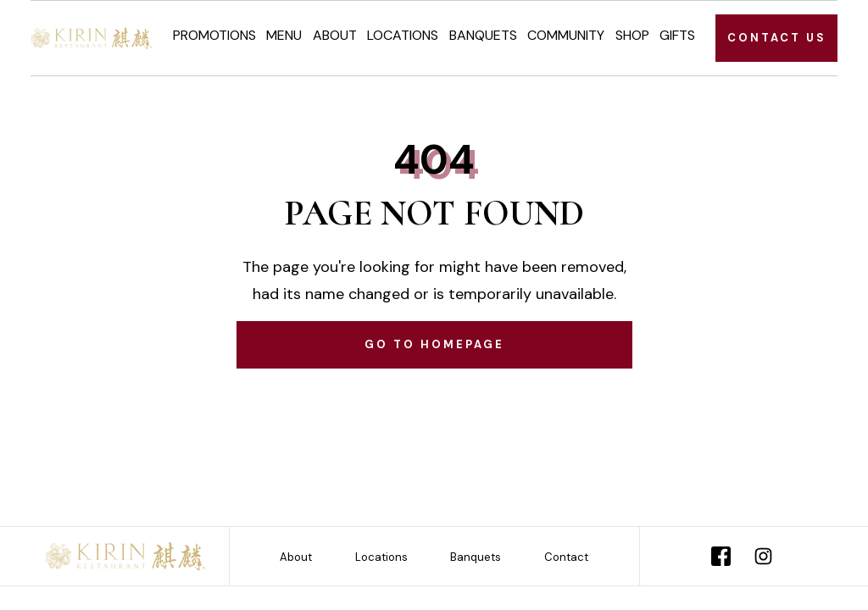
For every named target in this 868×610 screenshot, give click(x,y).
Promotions (214, 35)
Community (566, 35)
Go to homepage (434, 344)
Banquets (483, 35)
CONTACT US (777, 38)
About (335, 35)
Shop (632, 35)
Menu (284, 35)
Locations (403, 35)
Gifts (677, 35)
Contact (566, 557)
